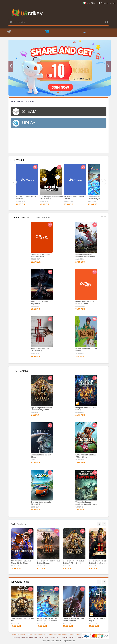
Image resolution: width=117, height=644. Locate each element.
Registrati (104, 3)
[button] (11, 67)
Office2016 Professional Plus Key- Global (40, 256)
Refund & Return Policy (78, 635)
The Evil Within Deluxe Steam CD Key (40, 351)
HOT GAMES (21, 372)
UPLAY (53, 33)
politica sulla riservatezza (37, 635)
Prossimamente (44, 218)
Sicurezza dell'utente (97, 635)
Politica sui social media (58, 635)
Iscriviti (112, 3)
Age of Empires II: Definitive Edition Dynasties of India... (100, 563)
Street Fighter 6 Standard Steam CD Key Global (21, 563)
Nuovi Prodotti (21, 218)
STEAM (15, 33)
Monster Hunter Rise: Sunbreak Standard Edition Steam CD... (86, 257)
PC (91, 33)
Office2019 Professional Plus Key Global (85, 303)
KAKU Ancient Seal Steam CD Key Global (86, 457)
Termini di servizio (19, 635)
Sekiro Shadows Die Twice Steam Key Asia (74, 620)
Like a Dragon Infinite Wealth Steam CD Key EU (51, 199)
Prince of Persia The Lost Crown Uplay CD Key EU (98, 199)
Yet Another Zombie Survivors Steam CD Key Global (85, 505)
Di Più (102, 217)
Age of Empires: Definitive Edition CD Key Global (41, 410)
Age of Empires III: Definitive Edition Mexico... (49, 563)
